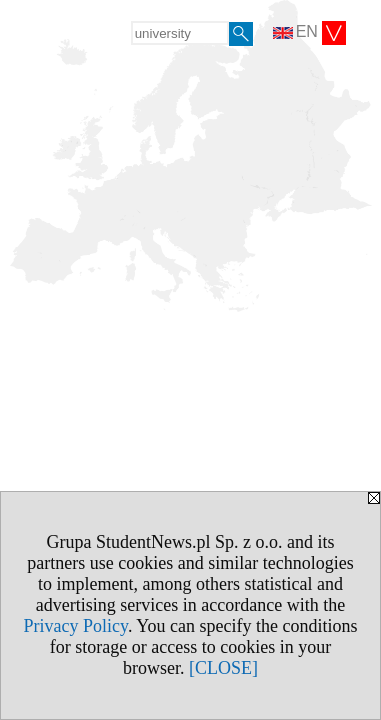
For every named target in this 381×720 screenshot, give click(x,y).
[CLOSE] (223, 668)
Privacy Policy (76, 626)
